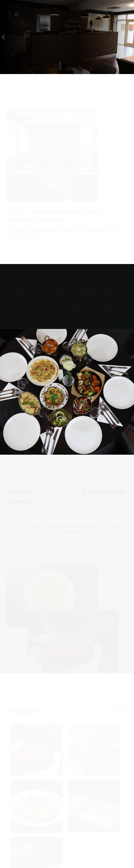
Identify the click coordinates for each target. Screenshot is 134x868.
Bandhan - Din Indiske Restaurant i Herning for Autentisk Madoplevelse (72, 858)
